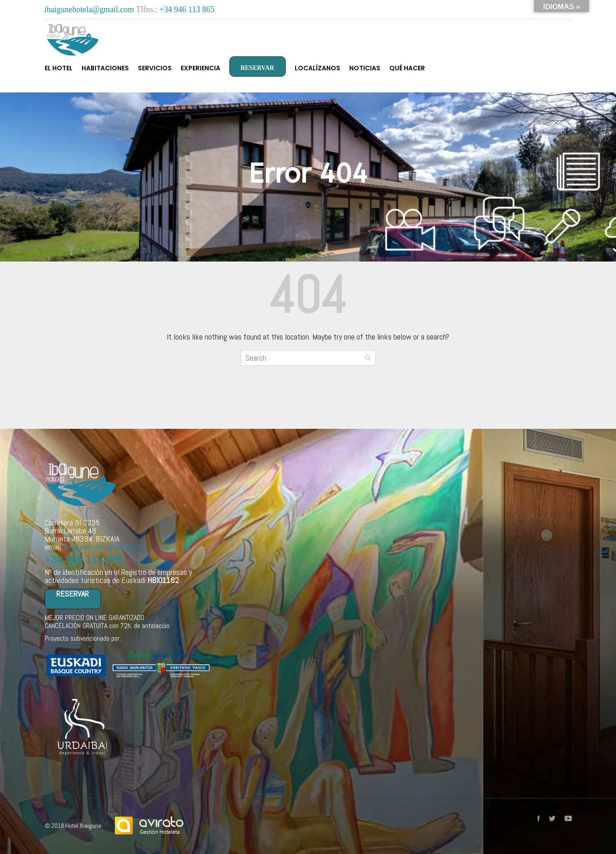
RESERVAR (258, 68)
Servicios (155, 68)
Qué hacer (407, 68)
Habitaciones (105, 68)
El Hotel (59, 68)
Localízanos (317, 68)
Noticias (365, 68)
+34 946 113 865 (187, 9)
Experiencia (201, 68)
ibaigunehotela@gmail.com (90, 9)
